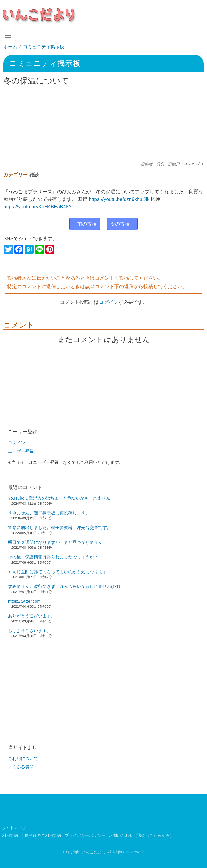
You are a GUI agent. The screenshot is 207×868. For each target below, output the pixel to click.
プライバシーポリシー (86, 836)
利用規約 (10, 836)
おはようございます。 (29, 631)
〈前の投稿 (85, 224)
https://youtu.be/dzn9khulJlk (119, 199)
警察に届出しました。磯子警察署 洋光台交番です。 (60, 528)
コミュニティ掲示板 (44, 47)
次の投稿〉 (122, 224)
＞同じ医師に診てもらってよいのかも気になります (57, 572)
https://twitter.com (24, 601)
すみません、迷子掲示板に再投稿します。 (49, 513)
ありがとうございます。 (32, 616)
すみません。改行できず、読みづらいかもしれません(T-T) (64, 586)
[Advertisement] (104, 124)
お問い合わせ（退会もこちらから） (141, 836)
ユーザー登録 (21, 451)
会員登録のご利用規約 (42, 836)
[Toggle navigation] (8, 35)
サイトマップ (14, 828)
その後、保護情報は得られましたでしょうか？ (53, 557)
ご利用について (23, 759)
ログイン (109, 302)
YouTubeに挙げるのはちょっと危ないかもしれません (59, 498)
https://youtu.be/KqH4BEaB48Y (38, 207)
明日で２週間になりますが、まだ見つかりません (55, 542)
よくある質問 (21, 767)
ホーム (10, 47)
